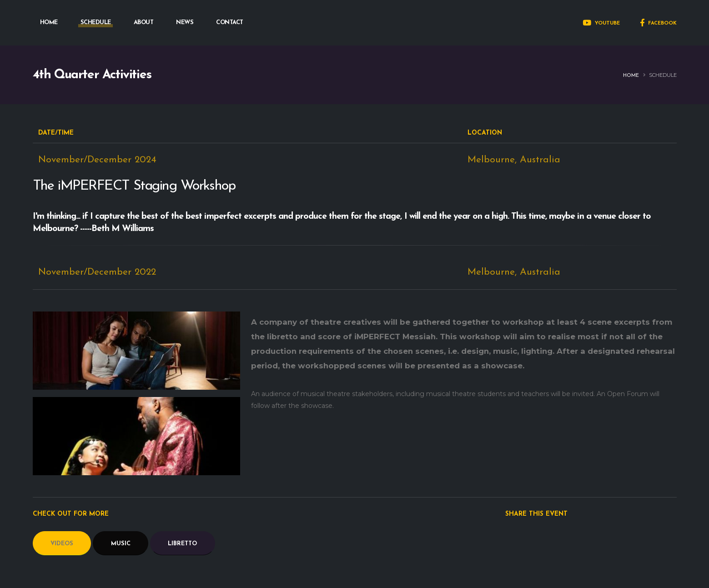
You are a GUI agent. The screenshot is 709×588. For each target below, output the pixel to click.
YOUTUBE (601, 23)
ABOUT (144, 23)
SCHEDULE (96, 23)
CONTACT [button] (230, 23)
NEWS (185, 23)
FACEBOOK (658, 23)
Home (631, 76)
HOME (49, 23)
